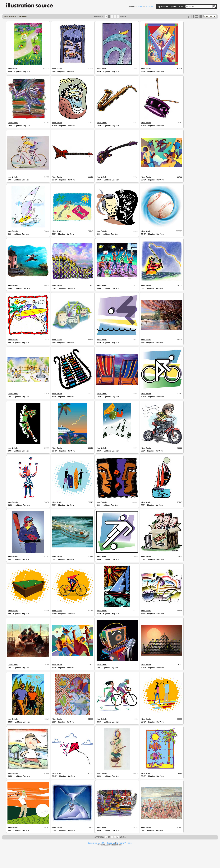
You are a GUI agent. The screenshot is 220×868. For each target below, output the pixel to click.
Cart (181, 7)
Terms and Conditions (124, 843)
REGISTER (150, 7)
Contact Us (111, 843)
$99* (54, 71)
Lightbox (174, 7)
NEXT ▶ (123, 16)
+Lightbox (18, 71)
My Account (163, 7)
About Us (102, 843)
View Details (13, 69)
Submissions (92, 843)
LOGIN (140, 7)
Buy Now (27, 71)
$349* (10, 71)
